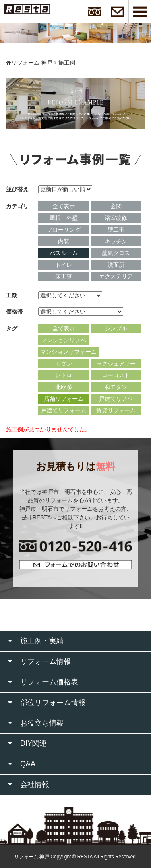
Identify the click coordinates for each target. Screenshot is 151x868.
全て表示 (64, 206)
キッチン (116, 241)
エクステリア (116, 276)
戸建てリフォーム (64, 410)
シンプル (116, 328)
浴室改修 (116, 218)
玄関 (116, 206)
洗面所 (116, 265)
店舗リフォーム (64, 399)
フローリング (64, 230)
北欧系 (64, 387)
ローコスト (116, 375)
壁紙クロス (116, 253)
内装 (64, 241)
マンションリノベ (64, 340)
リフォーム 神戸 (29, 63)
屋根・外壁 (64, 218)
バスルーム (64, 253)
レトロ (64, 375)
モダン (64, 364)
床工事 (64, 276)
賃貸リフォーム (116, 410)
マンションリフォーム (68, 352)
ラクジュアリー (116, 364)
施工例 (67, 63)
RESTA (85, 857)
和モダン (116, 387)
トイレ (64, 265)
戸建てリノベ (116, 399)
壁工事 (116, 230)
